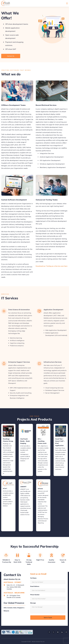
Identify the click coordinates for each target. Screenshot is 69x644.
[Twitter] (54, 632)
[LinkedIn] (62, 632)
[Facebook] (49, 632)
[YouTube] (58, 632)
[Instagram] (66, 632)
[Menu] (67, 3)
